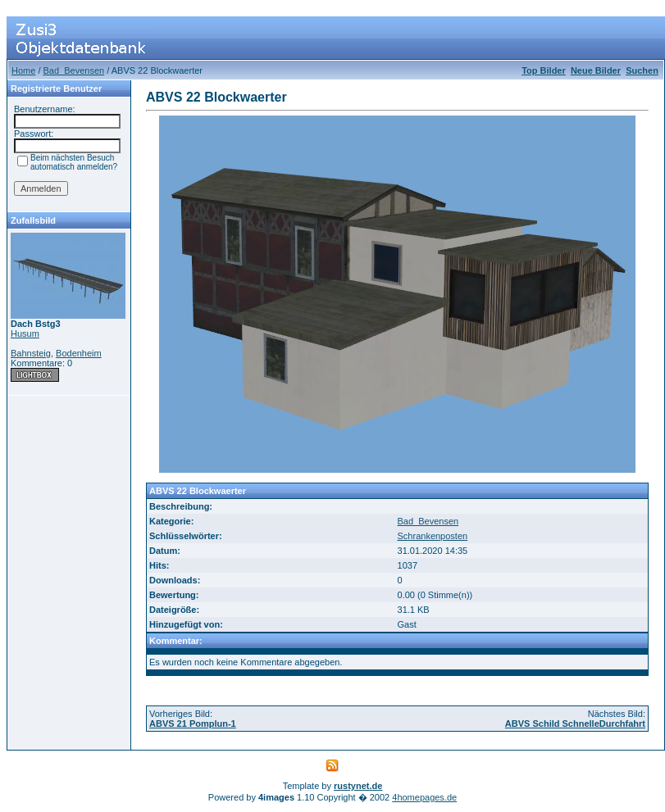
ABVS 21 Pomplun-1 (193, 724)
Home (23, 70)
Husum (25, 333)
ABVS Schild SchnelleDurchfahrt (575, 724)
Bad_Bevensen (74, 70)
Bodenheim (79, 353)
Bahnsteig (31, 353)
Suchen (642, 70)
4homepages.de (424, 797)
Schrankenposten (433, 536)
